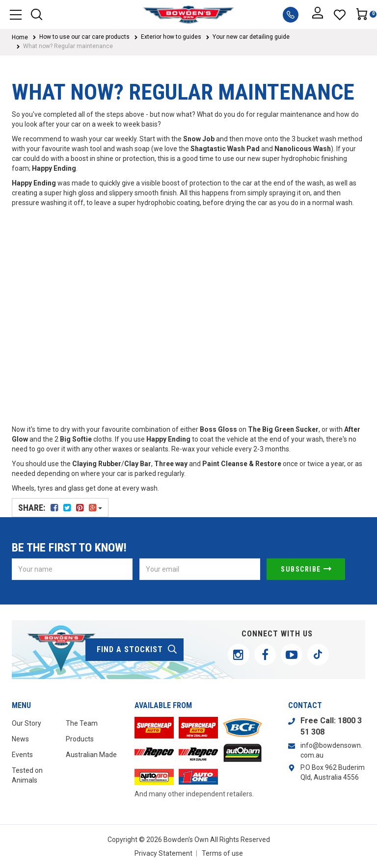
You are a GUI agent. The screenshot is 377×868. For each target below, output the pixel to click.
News (20, 739)
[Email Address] (200, 569)
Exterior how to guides (171, 37)
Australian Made (91, 755)
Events (22, 755)
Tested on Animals (27, 775)
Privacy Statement (163, 853)
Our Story (27, 723)
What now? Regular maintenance (68, 46)
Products (80, 739)
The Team (82, 723)
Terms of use (222, 853)
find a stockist (137, 650)
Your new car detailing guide (251, 37)
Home (20, 37)
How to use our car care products (84, 37)
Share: (60, 508)
